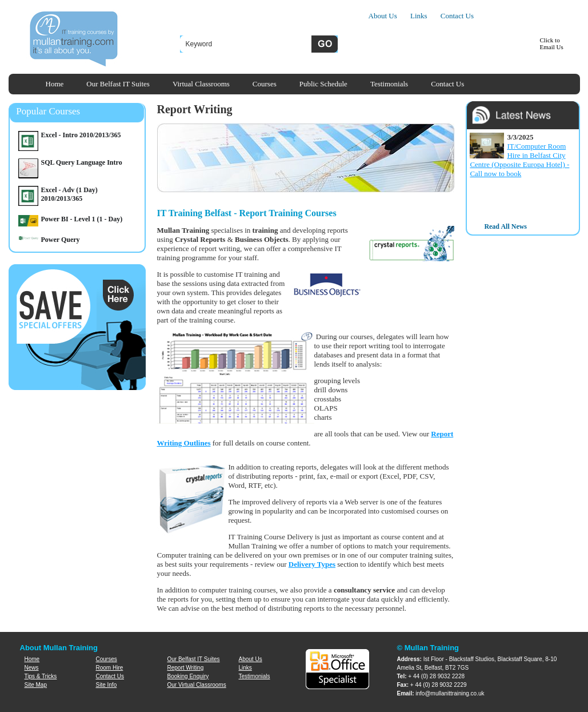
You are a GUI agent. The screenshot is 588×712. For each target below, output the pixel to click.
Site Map (36, 685)
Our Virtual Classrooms (197, 685)
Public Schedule (323, 84)
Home (55, 84)
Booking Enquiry (188, 676)
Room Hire (110, 668)
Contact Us (457, 16)
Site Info (107, 685)
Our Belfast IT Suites (118, 84)
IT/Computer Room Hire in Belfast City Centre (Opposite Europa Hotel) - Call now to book (519, 160)
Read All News (505, 226)
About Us (383, 16)
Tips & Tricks (41, 676)
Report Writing (186, 668)
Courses (265, 84)
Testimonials (389, 84)
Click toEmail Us (552, 43)
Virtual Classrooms (201, 84)
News (32, 668)
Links (419, 16)
